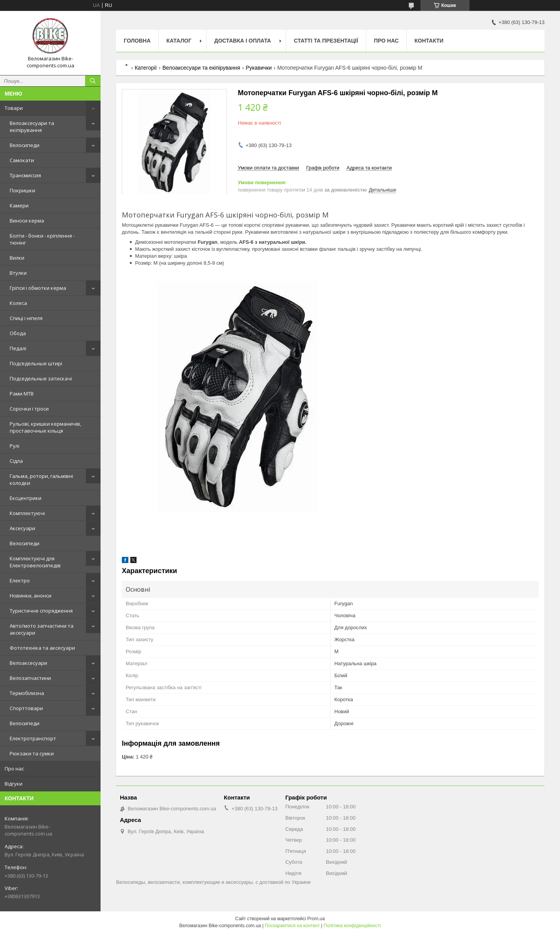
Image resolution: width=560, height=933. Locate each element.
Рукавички (259, 68)
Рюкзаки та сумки (32, 753)
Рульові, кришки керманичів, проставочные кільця (45, 427)
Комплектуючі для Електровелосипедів (35, 562)
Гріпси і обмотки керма (38, 288)
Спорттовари (26, 708)
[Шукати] (93, 81)
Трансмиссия (25, 175)
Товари (14, 108)
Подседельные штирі (36, 363)
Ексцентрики (26, 498)
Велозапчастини (30, 678)
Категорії (146, 68)
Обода (18, 333)
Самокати (22, 160)
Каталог (179, 41)
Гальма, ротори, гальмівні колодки (41, 479)
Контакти (429, 41)
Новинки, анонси (31, 596)
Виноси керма (27, 221)
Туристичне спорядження (41, 611)
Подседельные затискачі (41, 378)
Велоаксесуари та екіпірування (32, 127)
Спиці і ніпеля (26, 318)
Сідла (16, 461)
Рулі (15, 446)
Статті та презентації (326, 41)
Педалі (18, 348)
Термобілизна (27, 693)
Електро (20, 580)
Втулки (18, 273)
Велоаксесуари (28, 663)
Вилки (17, 258)
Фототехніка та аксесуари (42, 648)
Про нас (14, 769)
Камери (19, 205)
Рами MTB (22, 394)
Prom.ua (316, 919)
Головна (137, 41)
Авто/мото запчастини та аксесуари (42, 629)
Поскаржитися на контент (292, 926)
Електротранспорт (33, 738)
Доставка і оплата (243, 41)
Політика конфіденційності (352, 926)
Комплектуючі (27, 513)
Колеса (18, 303)
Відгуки (14, 784)
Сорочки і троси (29, 409)
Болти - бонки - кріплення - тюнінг (42, 239)
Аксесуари (22, 528)
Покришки (22, 190)
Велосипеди (25, 145)
